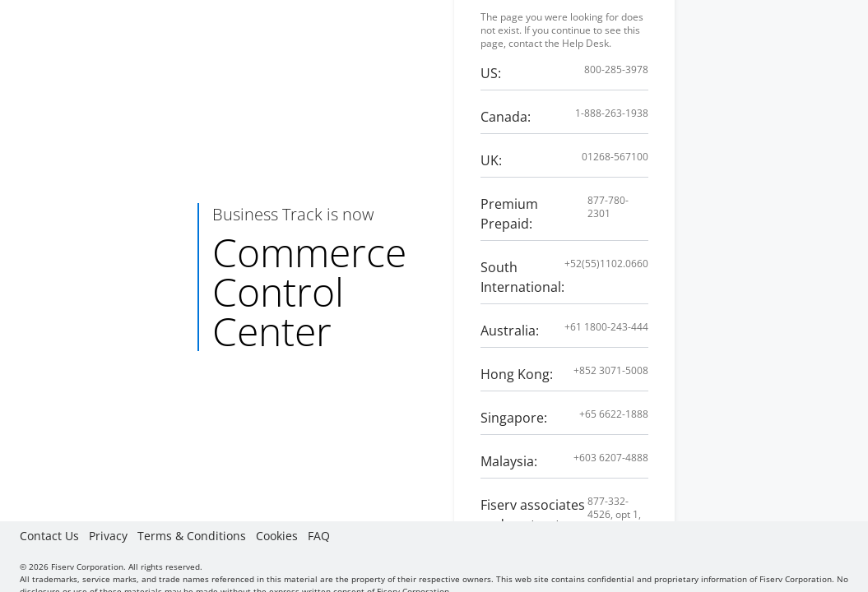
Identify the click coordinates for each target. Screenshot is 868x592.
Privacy (108, 536)
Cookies (277, 536)
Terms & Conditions (192, 536)
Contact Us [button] (49, 536)
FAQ (319, 536)
